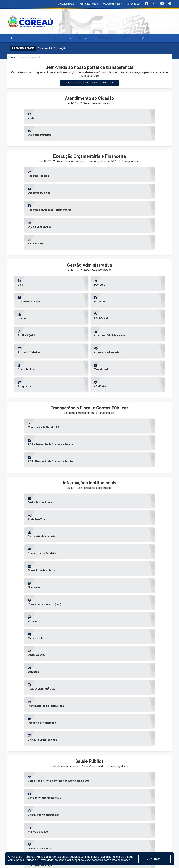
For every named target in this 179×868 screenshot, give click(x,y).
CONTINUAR (155, 859)
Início (13, 57)
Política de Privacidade (39, 860)
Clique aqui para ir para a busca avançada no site (89, 83)
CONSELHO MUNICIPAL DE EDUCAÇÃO (132, 38)
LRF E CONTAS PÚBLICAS (105, 38)
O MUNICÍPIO (39, 38)
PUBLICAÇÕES (85, 38)
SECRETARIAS (55, 38)
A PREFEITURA (23, 38)
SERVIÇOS (70, 38)
